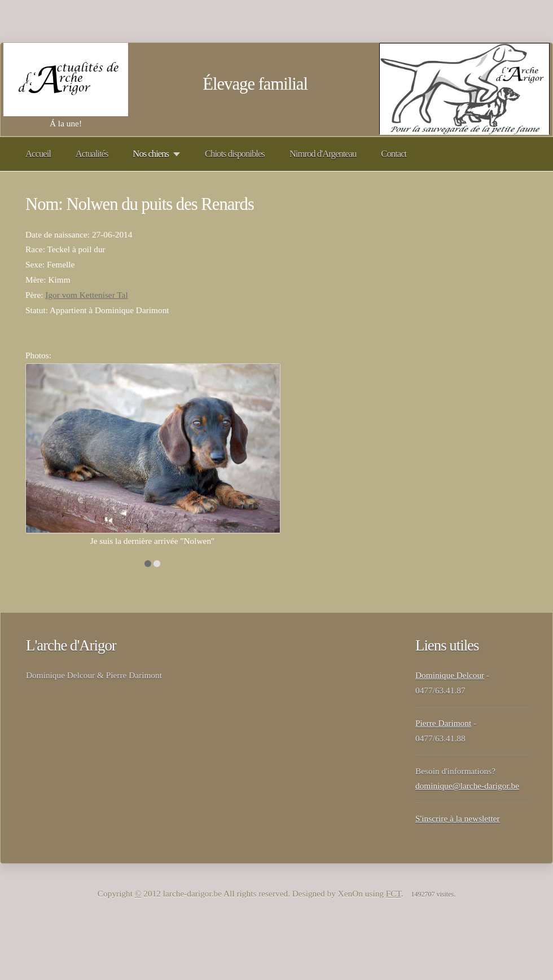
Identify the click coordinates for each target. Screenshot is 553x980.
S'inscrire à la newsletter (458, 818)
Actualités (92, 154)
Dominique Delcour (450, 675)
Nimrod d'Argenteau (323, 154)
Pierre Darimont (443, 723)
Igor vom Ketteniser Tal (86, 295)
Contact (394, 154)
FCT (394, 893)
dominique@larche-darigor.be (467, 786)
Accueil (38, 154)
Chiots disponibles (235, 154)
